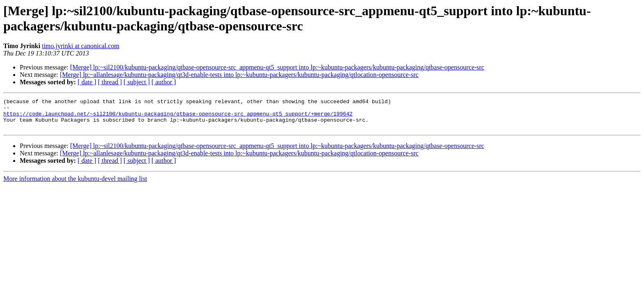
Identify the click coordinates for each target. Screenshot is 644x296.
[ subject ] (137, 82)
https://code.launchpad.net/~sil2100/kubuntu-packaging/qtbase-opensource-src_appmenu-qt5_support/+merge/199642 (178, 117)
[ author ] (164, 82)
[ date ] (87, 82)
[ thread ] (110, 82)
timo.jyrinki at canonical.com (80, 46)
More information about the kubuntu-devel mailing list (75, 185)
